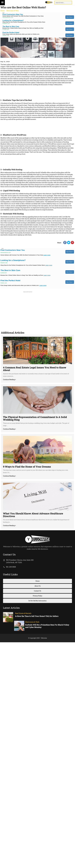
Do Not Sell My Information (37, 601)
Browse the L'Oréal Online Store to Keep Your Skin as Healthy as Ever (23, 28)
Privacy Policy (37, 596)
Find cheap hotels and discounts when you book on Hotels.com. (21, 34)
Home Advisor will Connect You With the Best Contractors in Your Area (23, 16)
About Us (38, 586)
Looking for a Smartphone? (13, 20)
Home (3, 11)
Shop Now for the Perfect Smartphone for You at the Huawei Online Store (24, 22)
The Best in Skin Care (11, 26)
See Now (70, 17)
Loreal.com (6, 30)
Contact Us (37, 591)
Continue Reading (9, 380)
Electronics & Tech (13, 11)
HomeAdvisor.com (8, 17)
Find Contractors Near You (13, 14)
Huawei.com (6, 24)
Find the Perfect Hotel (11, 33)
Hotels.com (6, 36)
